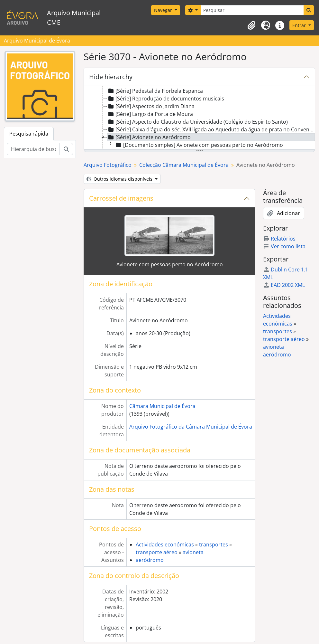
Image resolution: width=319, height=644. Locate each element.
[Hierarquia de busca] (33, 149)
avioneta (193, 552)
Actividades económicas (165, 545)
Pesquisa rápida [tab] (29, 134)
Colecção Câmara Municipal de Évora (184, 165)
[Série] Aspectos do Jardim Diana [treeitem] (151, 106)
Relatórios (279, 239)
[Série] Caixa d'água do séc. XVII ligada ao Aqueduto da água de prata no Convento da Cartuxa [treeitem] (211, 129)
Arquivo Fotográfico (108, 165)
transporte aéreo (157, 552)
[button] (251, 25)
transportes (214, 545)
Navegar (164, 10)
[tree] (199, 118)
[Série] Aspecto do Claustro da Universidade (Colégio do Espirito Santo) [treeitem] (197, 122)
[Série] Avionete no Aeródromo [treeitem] (149, 137)
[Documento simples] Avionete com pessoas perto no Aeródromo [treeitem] (199, 145)
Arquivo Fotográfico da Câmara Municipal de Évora (191, 427)
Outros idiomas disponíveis (120, 179)
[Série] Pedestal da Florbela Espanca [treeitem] (155, 91)
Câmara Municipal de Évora (162, 406)
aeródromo (150, 560)
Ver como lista (284, 246)
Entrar (300, 25)
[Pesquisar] (252, 10)
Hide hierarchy (111, 77)
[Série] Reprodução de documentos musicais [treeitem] (166, 99)
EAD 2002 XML (284, 285)
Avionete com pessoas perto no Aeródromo (170, 264)
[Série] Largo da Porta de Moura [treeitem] (150, 114)
